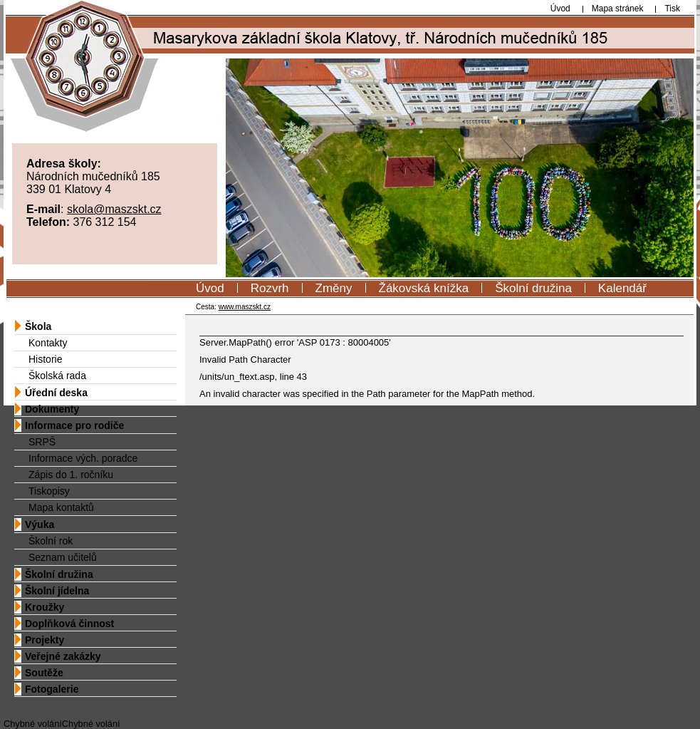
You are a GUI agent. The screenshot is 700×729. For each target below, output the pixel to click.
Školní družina (533, 289)
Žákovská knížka (424, 289)
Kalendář (622, 289)
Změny (334, 289)
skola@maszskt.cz (114, 209)
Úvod (210, 289)
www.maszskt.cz (245, 307)
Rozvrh (270, 289)
